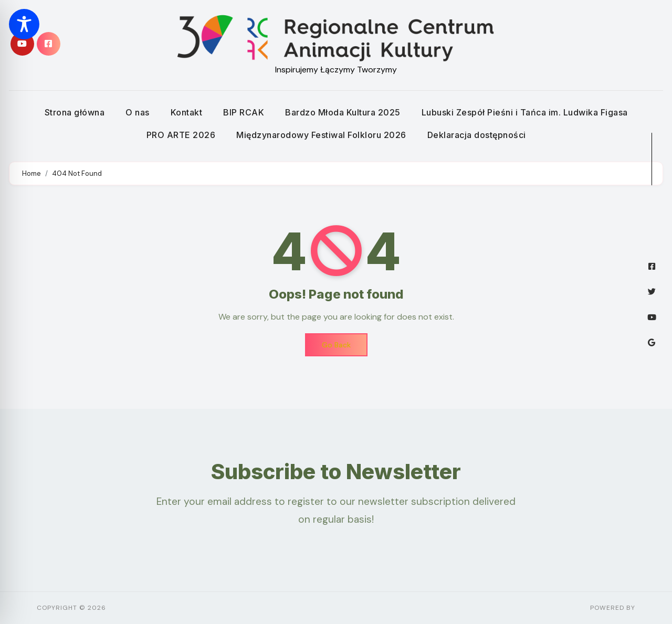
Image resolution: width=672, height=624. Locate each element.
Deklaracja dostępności (477, 135)
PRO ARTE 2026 (181, 135)
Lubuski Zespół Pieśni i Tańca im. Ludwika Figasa (525, 112)
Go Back (336, 345)
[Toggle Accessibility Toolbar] (24, 24)
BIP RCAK (244, 112)
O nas (138, 112)
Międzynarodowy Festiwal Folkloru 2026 (321, 135)
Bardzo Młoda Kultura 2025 (343, 112)
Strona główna (75, 112)
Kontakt (187, 112)
